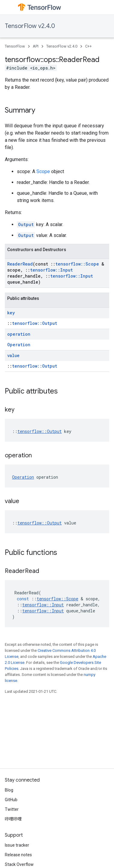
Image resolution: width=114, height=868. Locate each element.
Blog (9, 790)
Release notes (18, 855)
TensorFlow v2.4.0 (30, 26)
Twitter (12, 809)
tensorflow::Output (35, 323)
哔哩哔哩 (13, 819)
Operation (19, 345)
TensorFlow (15, 46)
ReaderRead (20, 264)
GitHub (11, 800)
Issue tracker (17, 845)
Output (26, 224)
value (13, 355)
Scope (43, 171)
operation (19, 334)
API (36, 46)
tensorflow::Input (51, 270)
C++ (88, 46)
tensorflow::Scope (77, 264)
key (11, 313)
